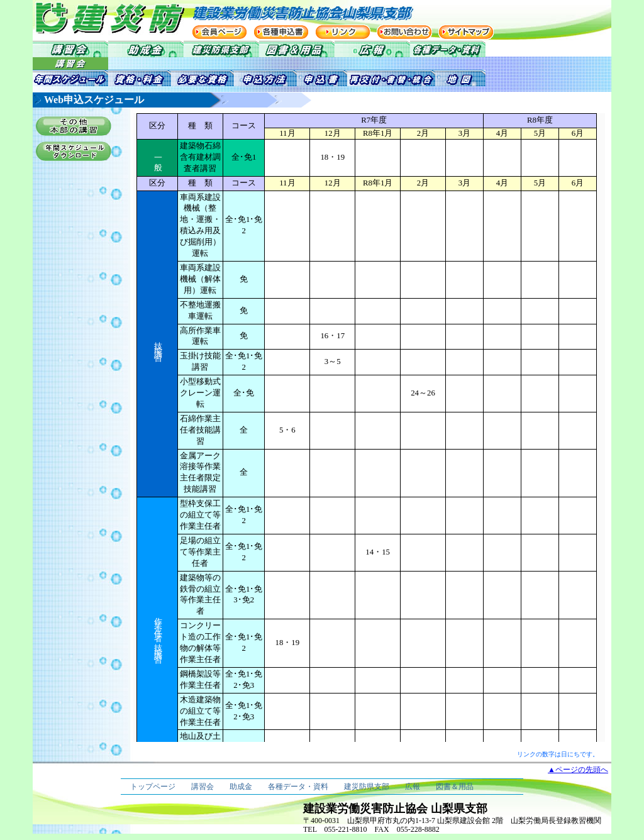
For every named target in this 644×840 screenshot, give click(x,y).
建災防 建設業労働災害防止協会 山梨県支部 (96, 18)
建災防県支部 (367, 787)
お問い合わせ (404, 32)
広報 (413, 787)
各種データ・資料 (298, 787)
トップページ (153, 787)
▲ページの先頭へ (578, 770)
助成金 (241, 787)
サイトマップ (466, 32)
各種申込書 (281, 32)
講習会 (203, 787)
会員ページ (219, 32)
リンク (343, 32)
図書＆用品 (455, 787)
